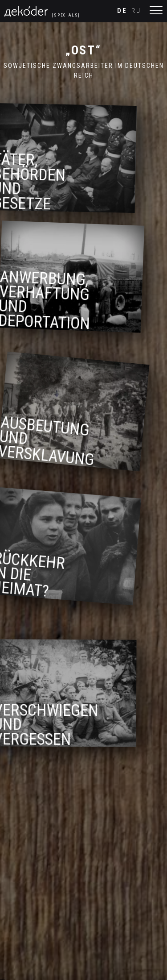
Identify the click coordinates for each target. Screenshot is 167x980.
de (122, 11)
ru (136, 11)
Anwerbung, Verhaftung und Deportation (48, 302)
